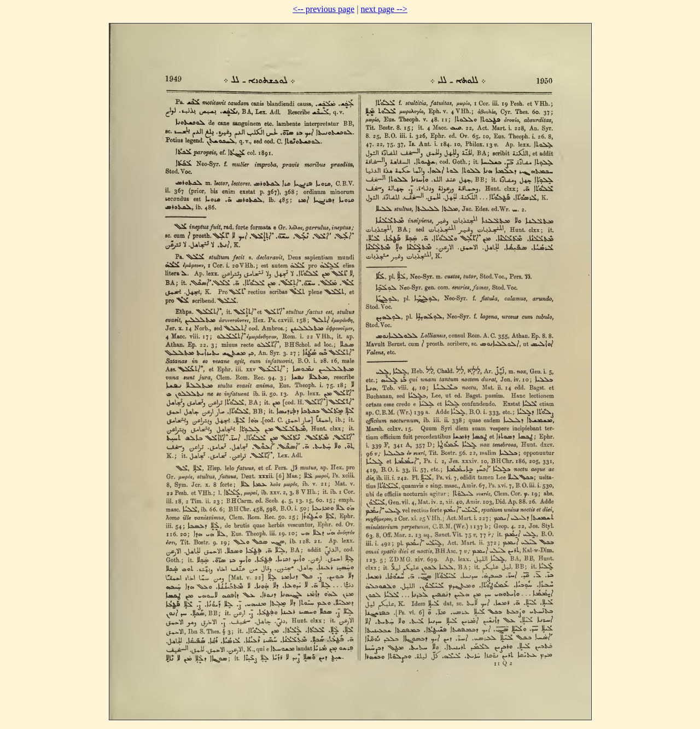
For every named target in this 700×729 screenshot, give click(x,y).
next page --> (384, 9)
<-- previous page (323, 9)
